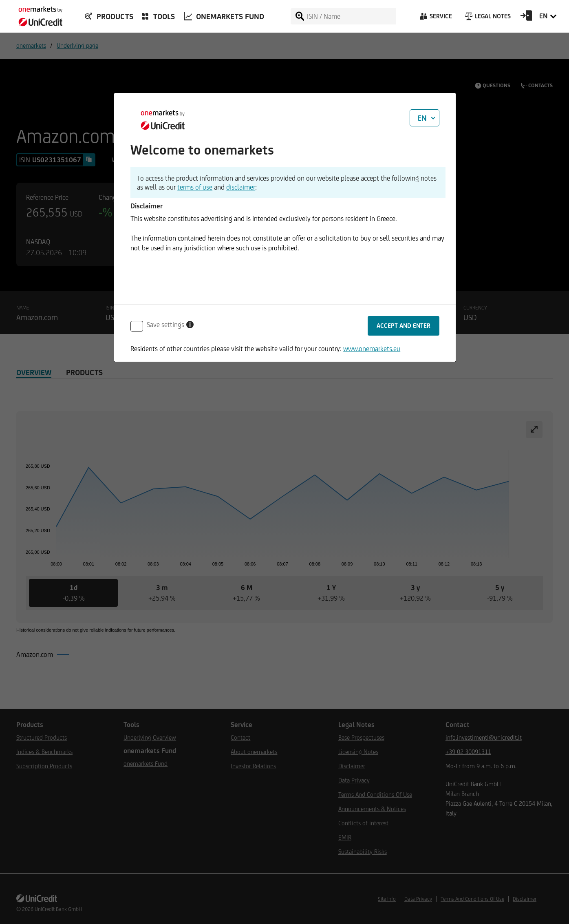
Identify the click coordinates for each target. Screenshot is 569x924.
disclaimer (241, 187)
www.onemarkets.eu (372, 349)
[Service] (435, 18)
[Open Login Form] (526, 18)
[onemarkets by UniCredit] (37, 14)
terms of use (195, 187)
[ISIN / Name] (351, 16)
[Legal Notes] (487, 18)
